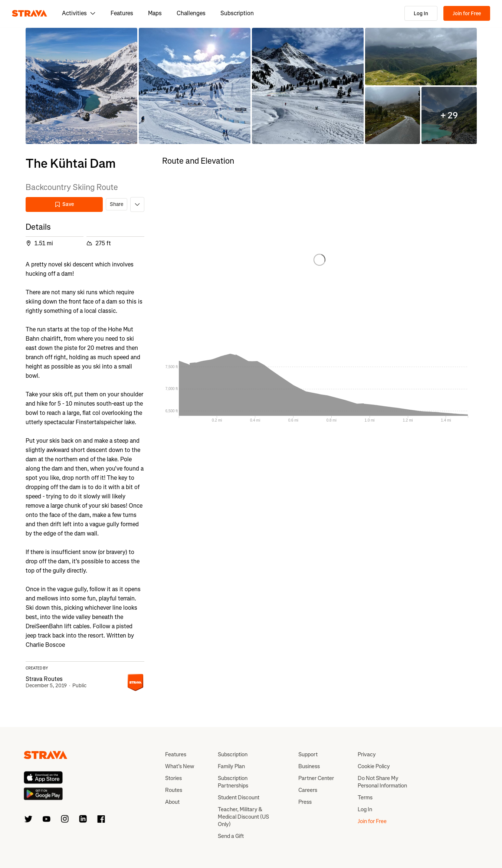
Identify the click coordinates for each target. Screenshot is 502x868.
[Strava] (29, 13)
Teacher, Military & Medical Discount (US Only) (243, 817)
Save (64, 204)
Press (305, 802)
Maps (155, 13)
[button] (81, 86)
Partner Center (316, 778)
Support (308, 754)
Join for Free (467, 14)
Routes (174, 790)
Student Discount (239, 797)
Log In (421, 14)
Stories (173, 778)
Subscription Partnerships (233, 782)
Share (117, 204)
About (172, 802)
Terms (365, 797)
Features (122, 13)
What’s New (180, 766)
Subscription (237, 13)
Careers (308, 790)
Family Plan (231, 766)
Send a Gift (231, 836)
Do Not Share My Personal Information (382, 782)
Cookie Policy (374, 766)
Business (309, 766)
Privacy (367, 754)
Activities (79, 13)
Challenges (191, 13)
